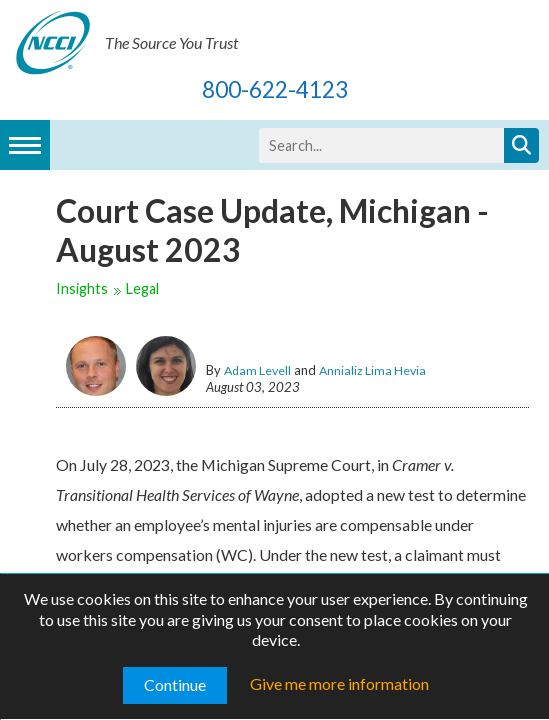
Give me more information (339, 683)
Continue (175, 684)
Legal (142, 288)
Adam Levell (257, 370)
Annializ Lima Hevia (372, 370)
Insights (82, 288)
